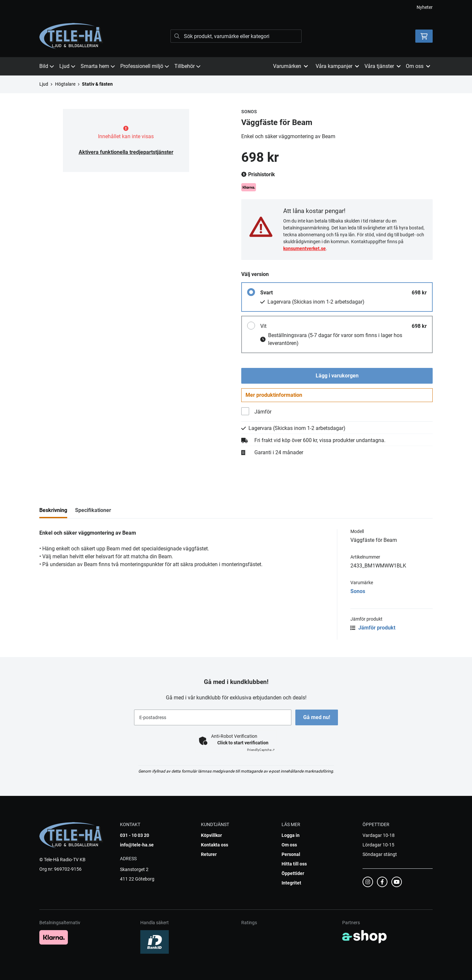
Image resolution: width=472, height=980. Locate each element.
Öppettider (293, 873)
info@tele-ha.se (137, 845)
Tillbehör (187, 66)
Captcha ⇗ (261, 750)
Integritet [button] (291, 883)
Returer (209, 854)
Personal (291, 854)
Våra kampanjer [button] (337, 66)
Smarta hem (98, 66)
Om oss (289, 845)
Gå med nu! (317, 717)
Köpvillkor (211, 835)
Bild (47, 66)
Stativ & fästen (97, 84)
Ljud (67, 66)
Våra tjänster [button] (383, 66)
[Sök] (236, 36)
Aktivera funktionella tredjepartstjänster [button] (126, 152)
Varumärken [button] (290, 66)
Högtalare (65, 84)
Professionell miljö (145, 66)
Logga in (291, 835)
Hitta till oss (294, 864)
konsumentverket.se (305, 248)
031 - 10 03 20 (135, 835)
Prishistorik (258, 175)
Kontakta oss (215, 845)
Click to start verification (243, 743)
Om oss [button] (418, 66)
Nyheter (425, 7)
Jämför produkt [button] (373, 629)
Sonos (358, 593)
